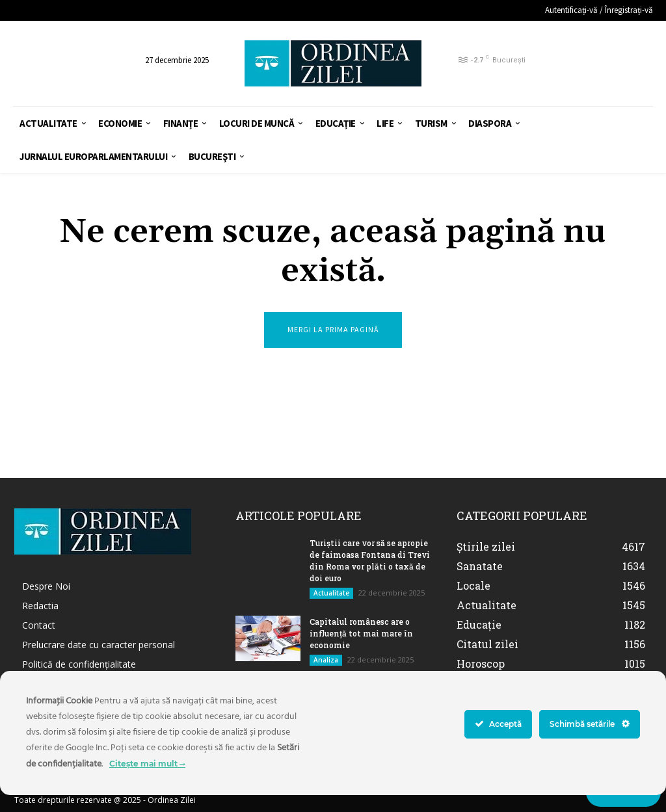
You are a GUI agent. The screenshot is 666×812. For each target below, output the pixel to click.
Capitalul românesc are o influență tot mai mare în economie (361, 633)
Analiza (326, 660)
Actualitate (331, 593)
